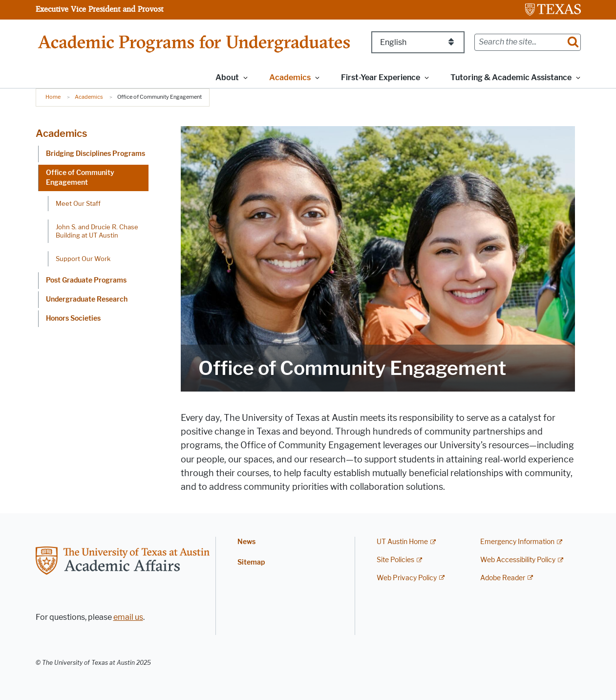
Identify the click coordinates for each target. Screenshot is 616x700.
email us (128, 617)
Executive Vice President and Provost (99, 9)
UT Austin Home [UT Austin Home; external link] (402, 542)
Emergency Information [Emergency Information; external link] (517, 542)
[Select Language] (418, 42)
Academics (89, 97)
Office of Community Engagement (80, 178)
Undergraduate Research (87, 299)
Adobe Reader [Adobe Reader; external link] (503, 578)
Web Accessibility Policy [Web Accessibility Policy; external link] (518, 560)
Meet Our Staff (78, 203)
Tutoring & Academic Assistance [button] (511, 77)
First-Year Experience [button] (381, 77)
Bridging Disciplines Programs (96, 154)
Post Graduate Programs (86, 280)
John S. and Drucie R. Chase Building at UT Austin (97, 231)
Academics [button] (290, 77)
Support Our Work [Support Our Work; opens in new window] (83, 259)
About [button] (227, 77)
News (246, 542)
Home (53, 97)
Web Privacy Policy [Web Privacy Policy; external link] (407, 578)
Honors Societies (73, 318)
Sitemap (251, 562)
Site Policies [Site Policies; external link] (395, 560)
